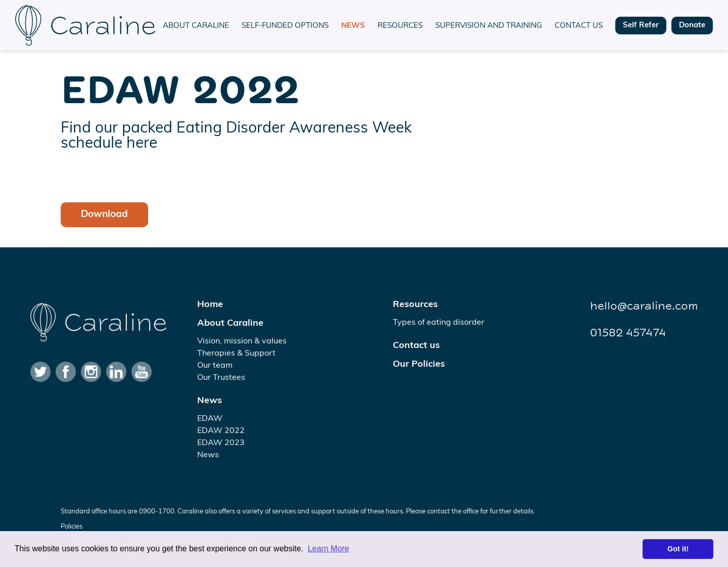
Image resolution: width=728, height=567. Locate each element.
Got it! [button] (678, 549)
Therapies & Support (236, 354)
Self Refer (641, 26)
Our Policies (419, 364)
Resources (400, 26)
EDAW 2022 (221, 431)
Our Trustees (221, 378)
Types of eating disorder (439, 323)
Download (104, 215)
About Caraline (196, 26)
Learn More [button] (329, 549)
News (353, 26)
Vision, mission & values (242, 341)
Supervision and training (489, 26)
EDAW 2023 (221, 443)
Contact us (579, 26)
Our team (215, 366)
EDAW (210, 419)
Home (210, 305)
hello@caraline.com (644, 306)
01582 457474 (628, 333)
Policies (72, 527)
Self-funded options (285, 26)
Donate (692, 26)
